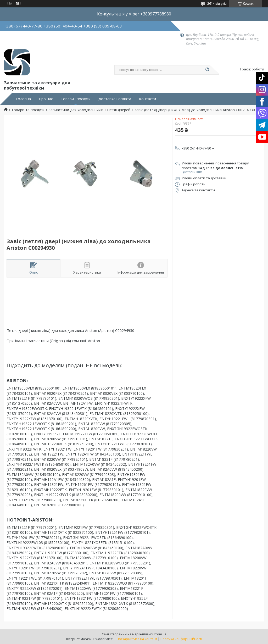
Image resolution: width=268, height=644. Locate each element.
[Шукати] (207, 70)
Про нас (46, 99)
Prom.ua (160, 634)
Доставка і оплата (115, 99)
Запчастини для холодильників (76, 110)
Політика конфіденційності (181, 639)
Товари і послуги (76, 99)
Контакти (147, 99)
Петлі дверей (119, 110)
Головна (23, 99)
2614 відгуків (217, 4)
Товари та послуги (28, 110)
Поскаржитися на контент (137, 639)
